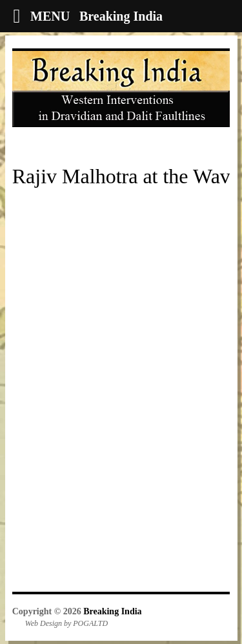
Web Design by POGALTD (66, 623)
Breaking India (112, 611)
